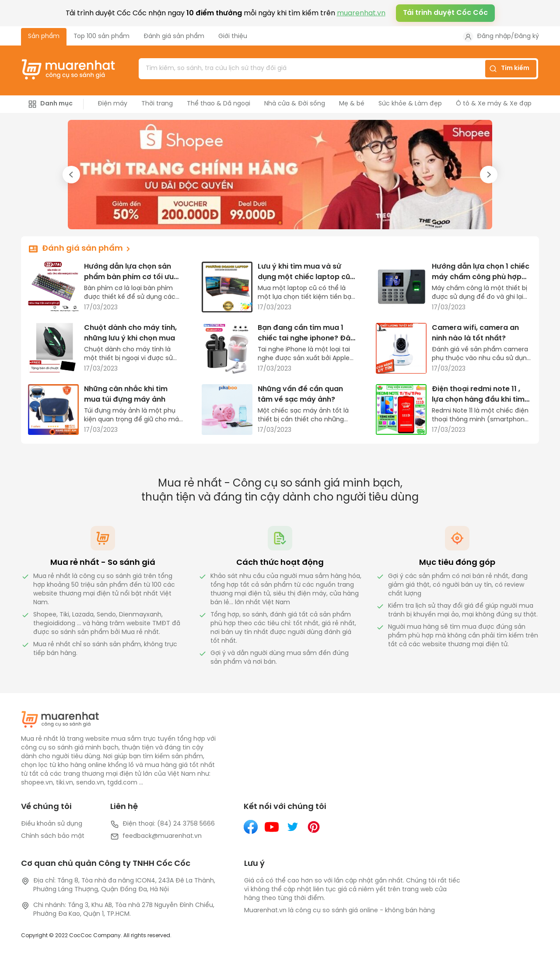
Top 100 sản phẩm (101, 37)
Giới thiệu (233, 37)
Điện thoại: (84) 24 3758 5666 (163, 824)
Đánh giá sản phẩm (174, 37)
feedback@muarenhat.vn (156, 837)
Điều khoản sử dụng (52, 824)
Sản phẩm (44, 37)
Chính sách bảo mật (53, 836)
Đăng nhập (494, 37)
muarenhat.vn (361, 13)
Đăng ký (527, 37)
